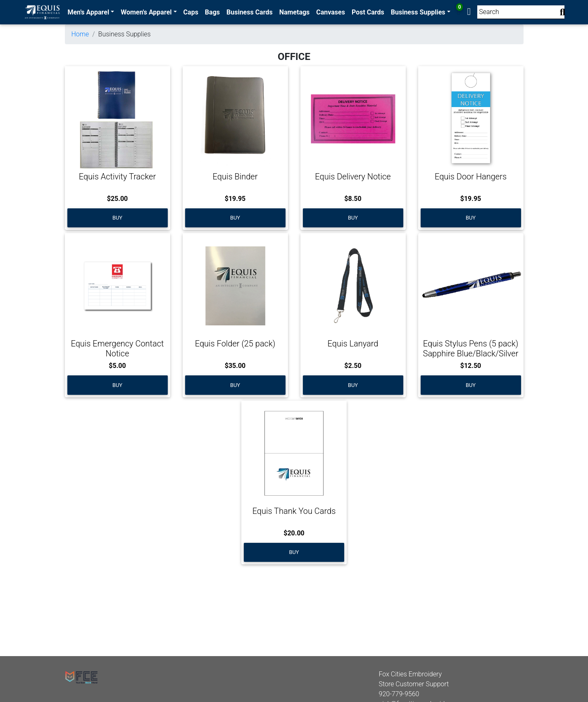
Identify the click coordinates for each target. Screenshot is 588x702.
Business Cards (250, 12)
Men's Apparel (88, 12)
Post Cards (368, 12)
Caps (191, 12)
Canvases (331, 12)
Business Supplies (418, 12)
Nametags (295, 12)
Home (80, 34)
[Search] (521, 12)
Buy (117, 218)
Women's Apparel (146, 12)
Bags (212, 12)
